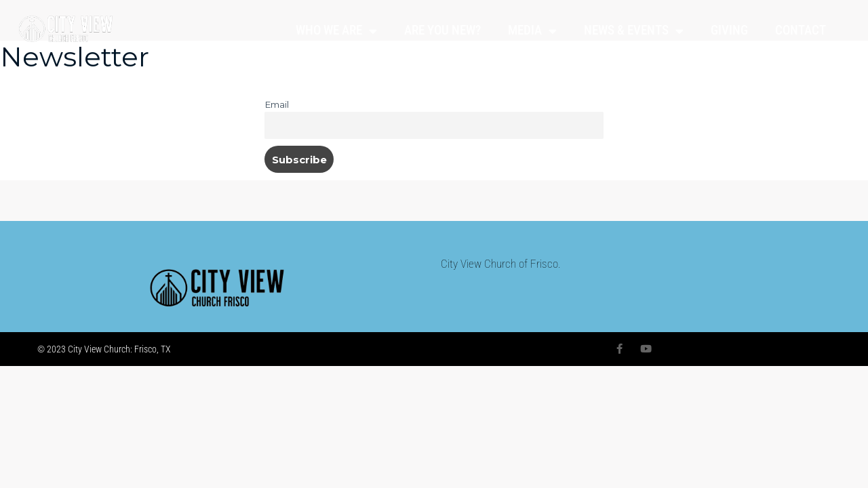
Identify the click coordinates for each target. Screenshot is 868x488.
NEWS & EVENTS (634, 31)
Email (277, 104)
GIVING (729, 30)
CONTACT (801, 30)
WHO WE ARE (336, 31)
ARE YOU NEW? (442, 30)
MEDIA (532, 31)
